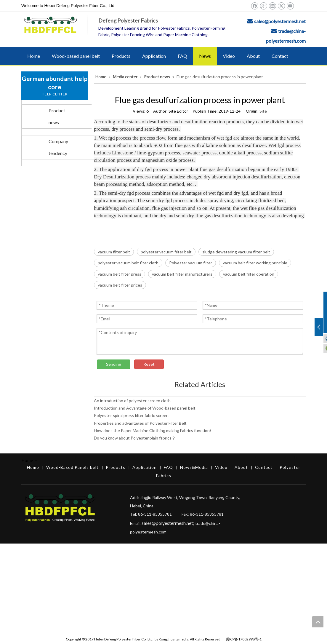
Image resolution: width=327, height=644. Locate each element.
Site (263, 111)
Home (33, 467)
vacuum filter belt (114, 252)
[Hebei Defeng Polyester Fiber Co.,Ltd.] (284, 512)
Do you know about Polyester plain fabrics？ (135, 438)
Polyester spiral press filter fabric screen (131, 415)
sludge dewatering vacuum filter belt (236, 252)
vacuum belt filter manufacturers (182, 274)
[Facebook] (255, 6)
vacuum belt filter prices (120, 285)
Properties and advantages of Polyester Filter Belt (140, 423)
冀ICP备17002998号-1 (244, 639)
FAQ (168, 467)
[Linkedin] (272, 6)
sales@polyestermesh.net (280, 21)
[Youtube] (290, 6)
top (318, 622)
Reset (149, 364)
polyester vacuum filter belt (166, 252)
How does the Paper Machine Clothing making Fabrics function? (153, 430)
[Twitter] (281, 6)
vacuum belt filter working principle (255, 263)
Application (145, 467)
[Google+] (263, 6)
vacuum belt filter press (120, 274)
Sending (114, 364)
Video (221, 467)
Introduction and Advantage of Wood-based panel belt (145, 408)
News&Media (194, 467)
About (241, 467)
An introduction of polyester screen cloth (132, 401)
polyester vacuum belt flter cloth (128, 263)
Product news (57, 116)
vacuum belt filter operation (249, 274)
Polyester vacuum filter (191, 263)
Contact (264, 467)
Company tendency (58, 147)
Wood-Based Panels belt (72, 467)
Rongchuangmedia (174, 639)
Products (116, 467)
